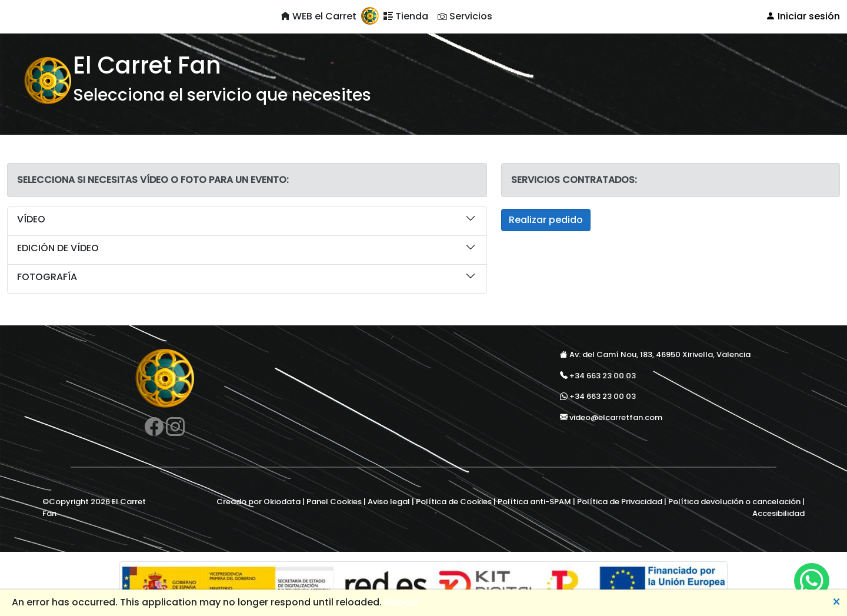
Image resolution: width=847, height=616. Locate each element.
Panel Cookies (334, 502)
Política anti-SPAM (534, 502)
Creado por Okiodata (259, 502)
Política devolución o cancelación (734, 502)
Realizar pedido (546, 220)
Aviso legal (389, 502)
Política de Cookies (454, 502)
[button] (247, 221)
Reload (401, 602)
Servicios (465, 16)
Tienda (406, 16)
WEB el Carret (319, 16)
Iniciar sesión (803, 16)
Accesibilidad (778, 513)
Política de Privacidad (620, 502)
